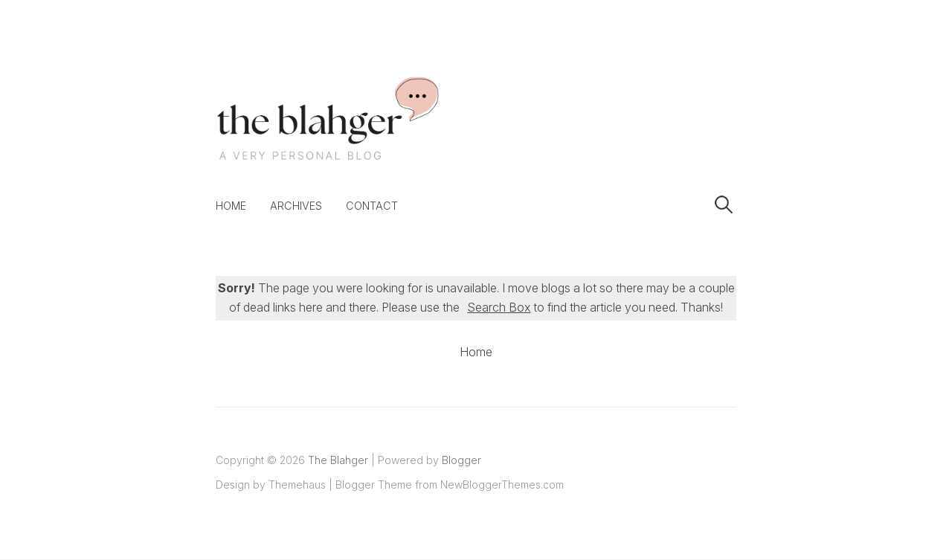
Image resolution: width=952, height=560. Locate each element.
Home (231, 206)
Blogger (461, 460)
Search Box (499, 307)
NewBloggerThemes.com (502, 485)
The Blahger (338, 460)
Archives (296, 206)
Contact (372, 206)
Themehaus (297, 485)
